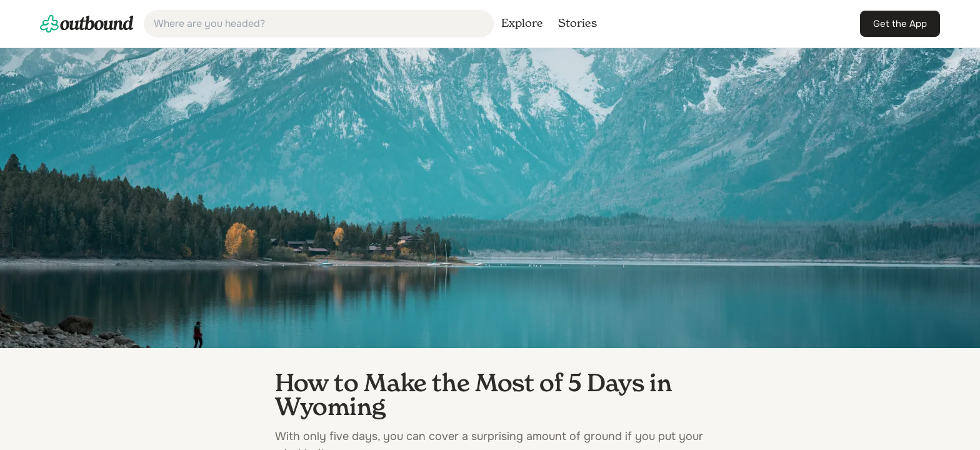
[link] (87, 24)
